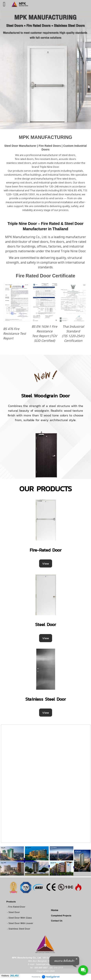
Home (55, 910)
